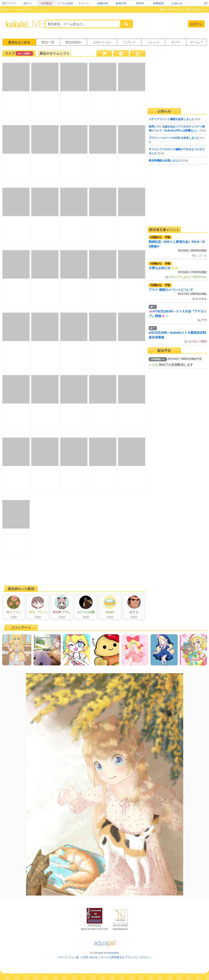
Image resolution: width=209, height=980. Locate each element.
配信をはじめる (19, 42)
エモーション (102, 42)
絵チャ (28, 3)
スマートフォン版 (68, 957)
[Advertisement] (74, 571)
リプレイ (129, 42)
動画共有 (121, 3)
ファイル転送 (65, 3)
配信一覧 (48, 42)
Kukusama (113, 953)
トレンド (153, 42)
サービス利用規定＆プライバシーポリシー (126, 957)
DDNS (140, 3)
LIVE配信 (46, 3)
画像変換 (159, 3)
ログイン (196, 24)
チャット (84, 3)
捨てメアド (9, 3)
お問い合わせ (90, 957)
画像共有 (102, 3)
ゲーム (195, 42)
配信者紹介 (74, 42)
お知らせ (177, 3)
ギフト (176, 42)
